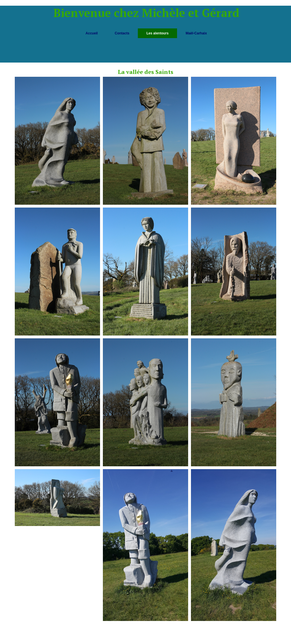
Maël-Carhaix (196, 33)
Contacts (122, 33)
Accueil (92, 33)
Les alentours (157, 33)
